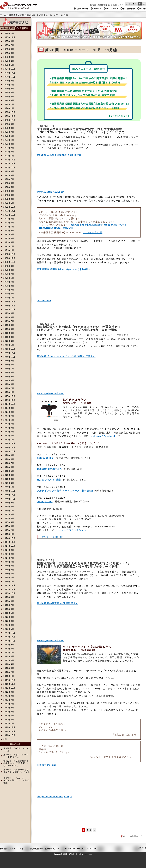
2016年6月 (9, 467)
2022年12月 (9, 160)
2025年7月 (9, 45)
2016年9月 (9, 455)
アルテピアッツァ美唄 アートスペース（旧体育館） (66, 491)
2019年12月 (9, 302)
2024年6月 (9, 89)
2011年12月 (9, 680)
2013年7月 (9, 605)
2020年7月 (9, 274)
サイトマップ (112, 9)
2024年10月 (9, 77)
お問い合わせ (82, 9)
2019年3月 (9, 337)
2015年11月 (9, 495)
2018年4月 (9, 380)
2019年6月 (9, 325)
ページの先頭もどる (133, 836)
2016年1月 (9, 487)
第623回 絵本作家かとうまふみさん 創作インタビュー (17, 772)
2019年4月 (9, 333)
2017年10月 (9, 404)
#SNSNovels (118, 225)
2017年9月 (9, 408)
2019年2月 (9, 341)
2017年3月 (9, 432)
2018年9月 (9, 361)
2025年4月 (9, 57)
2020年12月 (9, 254)
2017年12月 (9, 396)
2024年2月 (9, 104)
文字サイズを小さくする (140, 4)
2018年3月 (9, 384)
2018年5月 (9, 377)
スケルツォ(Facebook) (51, 537)
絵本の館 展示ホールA (49, 469)
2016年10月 (9, 451)
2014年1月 (9, 582)
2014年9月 (9, 550)
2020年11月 (9, 258)
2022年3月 (9, 195)
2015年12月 (9, 491)
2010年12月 (9, 727)
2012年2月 (9, 672)
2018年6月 (9, 372)
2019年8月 (9, 317)
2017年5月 (9, 424)
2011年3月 (9, 716)
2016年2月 (9, 483)
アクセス (97, 9)
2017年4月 (9, 428)
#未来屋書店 (78, 225)
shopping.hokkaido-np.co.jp (55, 797)
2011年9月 (9, 692)
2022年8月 (9, 175)
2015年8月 (9, 507)
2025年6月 (9, 49)
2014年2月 (9, 577)
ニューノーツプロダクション (70, 530)
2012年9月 (9, 645)
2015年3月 (9, 526)
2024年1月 (9, 108)
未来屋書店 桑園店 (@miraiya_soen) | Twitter (64, 269)
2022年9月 (9, 171)
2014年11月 (9, 542)
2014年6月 (9, 562)
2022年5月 (9, 187)
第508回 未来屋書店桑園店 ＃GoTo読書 (59, 155)
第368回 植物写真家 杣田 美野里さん (58, 603)
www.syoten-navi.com (51, 192)
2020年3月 (9, 290)
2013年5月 (9, 613)
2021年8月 (9, 223)
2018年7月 (9, 369)
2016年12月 (9, 443)
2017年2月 (9, 436)
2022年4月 (9, 191)
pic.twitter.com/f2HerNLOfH (56, 228)
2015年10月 (9, 499)
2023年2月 (9, 152)
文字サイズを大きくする (144, 4)
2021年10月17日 (93, 232)
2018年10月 (9, 357)
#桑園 (107, 225)
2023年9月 (9, 124)
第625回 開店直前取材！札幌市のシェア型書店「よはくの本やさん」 (16, 763)
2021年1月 (9, 250)
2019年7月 (9, 321)
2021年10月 (9, 215)
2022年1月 (9, 203)
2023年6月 (9, 136)
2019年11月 (9, 306)
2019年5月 (9, 329)
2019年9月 (9, 313)
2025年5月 (9, 53)
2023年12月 (9, 112)
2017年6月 (9, 420)
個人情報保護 (129, 9)
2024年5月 (9, 92)
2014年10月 (9, 546)
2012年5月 (9, 660)
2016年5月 (9, 471)
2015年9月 (9, 503)
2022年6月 (9, 183)
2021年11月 (9, 211)
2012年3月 (9, 668)
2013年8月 (9, 601)
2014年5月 (9, 566)
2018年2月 (9, 388)
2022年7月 (9, 179)
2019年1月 (9, 345)
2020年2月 (9, 294)
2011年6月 (9, 704)
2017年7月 (9, 416)
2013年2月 (9, 625)
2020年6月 (9, 278)
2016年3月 (9, 479)
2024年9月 (9, 81)
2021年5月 (9, 234)
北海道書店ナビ (17, 15)
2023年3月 (9, 148)
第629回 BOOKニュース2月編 (16, 749)
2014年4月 (9, 570)
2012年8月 (9, 649)
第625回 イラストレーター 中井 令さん (16, 756)
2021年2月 (9, 246)
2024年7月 (9, 85)
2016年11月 (9, 447)
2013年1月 (9, 629)
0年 (5, 739)
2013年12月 (9, 585)
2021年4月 (9, 238)
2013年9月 (9, 597)
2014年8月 (9, 554)
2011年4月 (9, 712)
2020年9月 (9, 266)
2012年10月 (9, 641)
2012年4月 (9, 664)
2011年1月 (9, 723)
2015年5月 (9, 518)
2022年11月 (9, 163)
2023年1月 (9, 156)
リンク (143, 9)
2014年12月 (9, 538)
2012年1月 (9, 676)
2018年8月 (9, 365)
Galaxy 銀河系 (45, 458)
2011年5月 (9, 708)
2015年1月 (9, 534)
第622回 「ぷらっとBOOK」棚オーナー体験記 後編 (16, 780)
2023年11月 (9, 116)
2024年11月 (9, 73)
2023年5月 (9, 140)
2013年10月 (9, 593)
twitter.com (44, 301)
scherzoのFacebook (103, 436)
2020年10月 (9, 262)
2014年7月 (9, 558)
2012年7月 (9, 652)
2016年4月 (9, 475)
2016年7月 (9, 463)
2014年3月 (9, 574)
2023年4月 (9, 144)
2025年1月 (9, 65)
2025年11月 (9, 37)
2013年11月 (9, 589)
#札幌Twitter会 (94, 225)
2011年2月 (9, 720)
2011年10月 (9, 688)
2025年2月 (9, 61)
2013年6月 (9, 609)
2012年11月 (9, 637)
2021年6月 (9, 231)
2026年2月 (9, 33)
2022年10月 (9, 167)
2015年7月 (9, 511)
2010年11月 (9, 731)
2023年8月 (9, 128)
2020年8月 (9, 270)
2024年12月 (9, 69)
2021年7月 (9, 227)
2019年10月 (9, 309)
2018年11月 (9, 353)
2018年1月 (9, 392)
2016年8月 (9, 459)
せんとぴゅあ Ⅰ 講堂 (49, 480)
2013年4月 (9, 617)
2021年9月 (9, 219)
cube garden (45, 501)
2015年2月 (9, 530)
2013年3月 (9, 621)
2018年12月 (9, 349)
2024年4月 (9, 97)
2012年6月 (9, 656)
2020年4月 (9, 286)
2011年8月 (9, 696)
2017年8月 (9, 412)
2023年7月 (9, 132)
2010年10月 (9, 735)
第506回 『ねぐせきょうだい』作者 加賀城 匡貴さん (66, 356)
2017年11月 (9, 400)
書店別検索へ (8, 29)
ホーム (3, 15)
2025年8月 (9, 41)
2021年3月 (9, 242)
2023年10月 (9, 120)
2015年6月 (9, 514)
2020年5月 (9, 282)
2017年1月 (9, 440)
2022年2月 (9, 199)
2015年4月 (9, 522)
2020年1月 (9, 298)
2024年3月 (9, 100)
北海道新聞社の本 (47, 765)
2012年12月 (9, 633)
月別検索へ (23, 29)
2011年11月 (9, 684)
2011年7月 (9, 700)
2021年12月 (9, 207)
